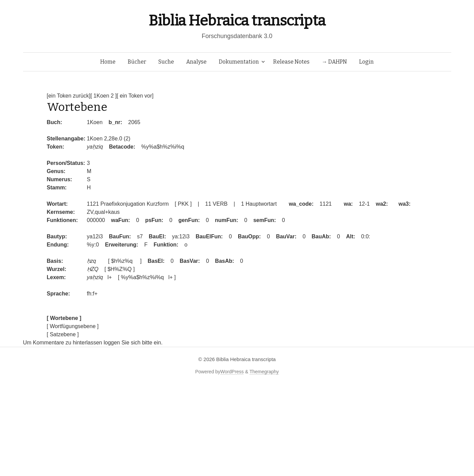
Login (366, 62)
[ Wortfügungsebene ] (73, 326)
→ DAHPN (334, 62)
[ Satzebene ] (63, 334)
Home (108, 62)
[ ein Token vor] (135, 96)
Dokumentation (239, 62)
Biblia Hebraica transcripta (237, 21)
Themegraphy (264, 372)
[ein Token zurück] (69, 96)
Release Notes (291, 62)
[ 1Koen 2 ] (103, 96)
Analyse (196, 62)
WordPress (232, 372)
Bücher (137, 62)
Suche (166, 62)
